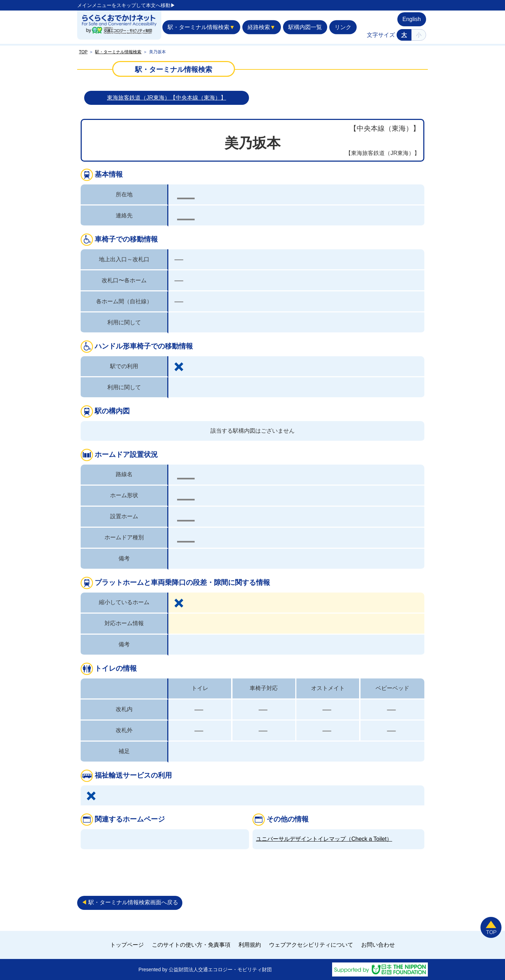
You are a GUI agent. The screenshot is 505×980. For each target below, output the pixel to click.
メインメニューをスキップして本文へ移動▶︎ (126, 5)
